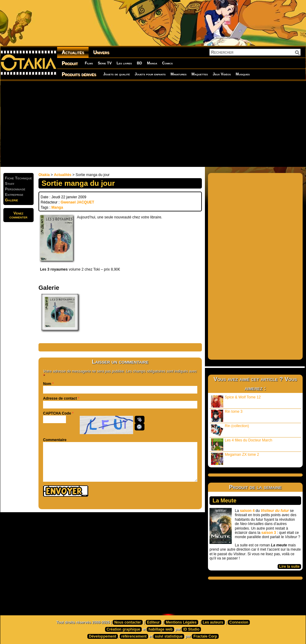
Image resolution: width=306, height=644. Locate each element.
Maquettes (200, 74)
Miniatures (178, 74)
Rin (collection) (230, 430)
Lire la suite (289, 567)
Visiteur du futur (275, 511)
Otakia (44, 175)
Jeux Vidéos (222, 74)
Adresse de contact (60, 398)
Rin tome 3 (227, 416)
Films (89, 63)
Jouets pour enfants (150, 74)
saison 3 (269, 533)
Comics (168, 63)
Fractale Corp (205, 636)
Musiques (243, 74)
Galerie (11, 200)
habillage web (160, 629)
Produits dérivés (79, 74)
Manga (152, 63)
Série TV (105, 63)
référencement (134, 636)
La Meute (224, 501)
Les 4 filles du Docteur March (242, 444)
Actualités (73, 52)
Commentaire (55, 440)
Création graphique (123, 629)
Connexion (239, 622)
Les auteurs (213, 622)
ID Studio (191, 629)
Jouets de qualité (117, 74)
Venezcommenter (18, 215)
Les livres (124, 63)
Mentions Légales (181, 622)
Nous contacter (128, 622)
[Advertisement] (148, 124)
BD (139, 63)
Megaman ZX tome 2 (235, 459)
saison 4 (247, 511)
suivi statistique (169, 636)
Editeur (153, 622)
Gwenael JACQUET (77, 202)
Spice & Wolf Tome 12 (236, 401)
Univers (101, 52)
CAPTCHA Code (57, 413)
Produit (70, 63)
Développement (102, 636)
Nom (47, 384)
